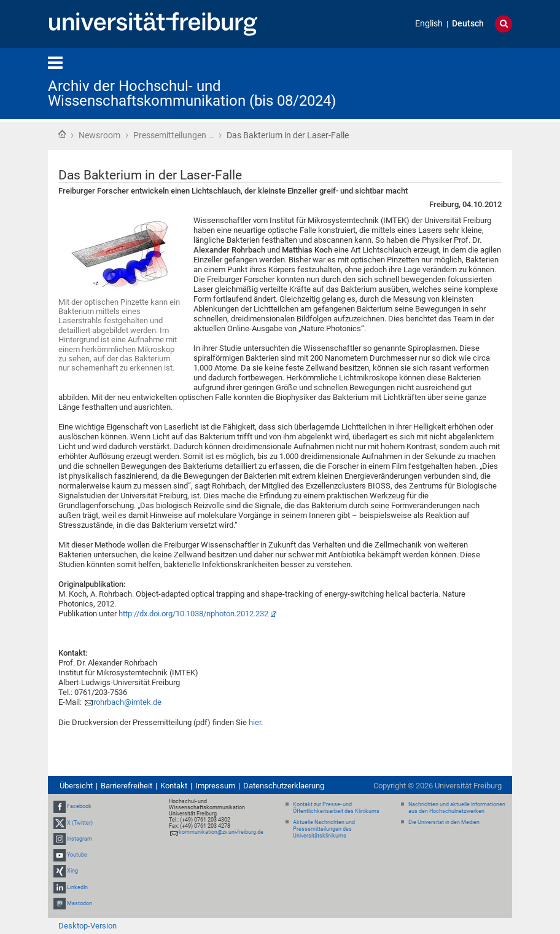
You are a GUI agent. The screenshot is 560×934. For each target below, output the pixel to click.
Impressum (215, 786)
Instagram (80, 839)
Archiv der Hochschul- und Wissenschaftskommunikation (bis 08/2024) (192, 93)
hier (255, 722)
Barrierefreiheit (126, 786)
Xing (72, 871)
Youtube (77, 855)
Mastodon (80, 903)
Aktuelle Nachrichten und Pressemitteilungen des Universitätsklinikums (324, 829)
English (429, 24)
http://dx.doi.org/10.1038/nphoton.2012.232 (193, 614)
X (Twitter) (80, 823)
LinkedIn (77, 887)
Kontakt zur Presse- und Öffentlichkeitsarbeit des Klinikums (336, 808)
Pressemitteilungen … (173, 135)
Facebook (79, 807)
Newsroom (99, 135)
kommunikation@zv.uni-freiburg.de (221, 832)
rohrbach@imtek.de (127, 702)
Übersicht (76, 786)
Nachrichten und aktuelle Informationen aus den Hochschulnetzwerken (457, 808)
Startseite (62, 134)
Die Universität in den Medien (444, 822)
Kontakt (174, 786)
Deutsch (468, 24)
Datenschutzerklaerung (284, 786)
